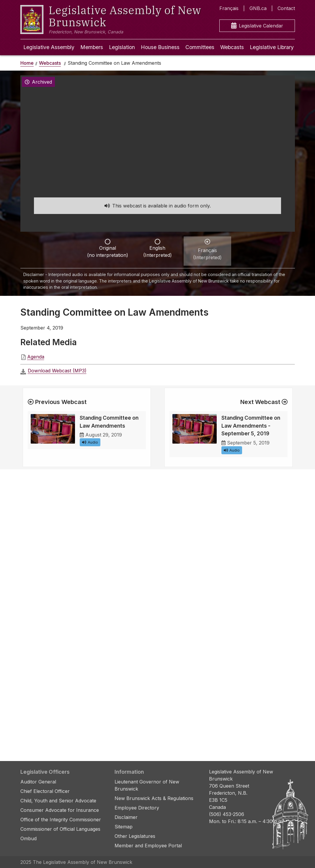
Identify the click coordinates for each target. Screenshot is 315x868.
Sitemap (124, 827)
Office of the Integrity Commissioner (61, 820)
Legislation (122, 47)
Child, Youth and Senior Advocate (58, 801)
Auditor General (38, 782)
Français (229, 8)
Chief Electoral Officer (45, 791)
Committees (200, 47)
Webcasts (232, 47)
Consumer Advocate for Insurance (60, 810)
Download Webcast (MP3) (57, 371)
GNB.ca (258, 8)
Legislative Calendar (257, 26)
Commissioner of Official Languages (60, 829)
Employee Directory (137, 808)
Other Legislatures (135, 836)
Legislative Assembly (49, 47)
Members (92, 47)
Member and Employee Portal (148, 846)
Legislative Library (272, 47)
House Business (160, 47)
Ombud (28, 838)
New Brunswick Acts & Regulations (154, 798)
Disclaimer (126, 817)
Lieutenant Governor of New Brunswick (147, 785)
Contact (286, 8)
